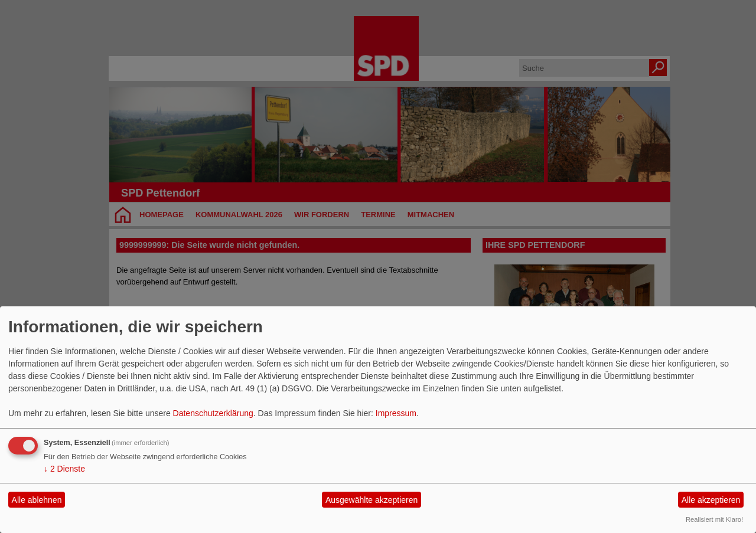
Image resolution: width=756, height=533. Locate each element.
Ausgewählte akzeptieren (372, 500)
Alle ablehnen (37, 500)
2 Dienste (64, 469)
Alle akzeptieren (711, 500)
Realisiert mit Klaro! (714, 519)
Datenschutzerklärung (213, 413)
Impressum (396, 413)
